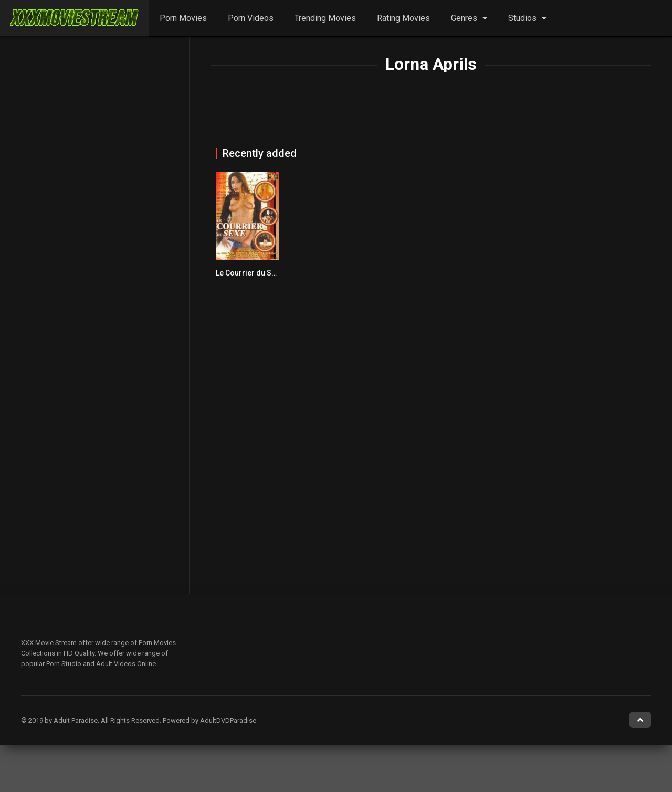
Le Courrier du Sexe (250, 273)
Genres (464, 18)
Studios (522, 18)
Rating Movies (403, 18)
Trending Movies (325, 18)
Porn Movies (183, 18)
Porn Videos (251, 18)
